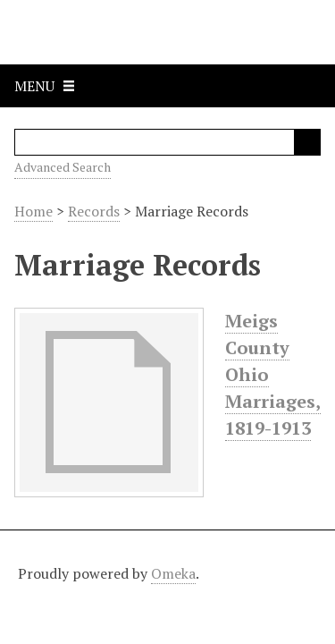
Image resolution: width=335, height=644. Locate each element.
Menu (34, 86)
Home (33, 211)
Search (307, 142)
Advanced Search (63, 167)
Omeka (173, 573)
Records (94, 211)
